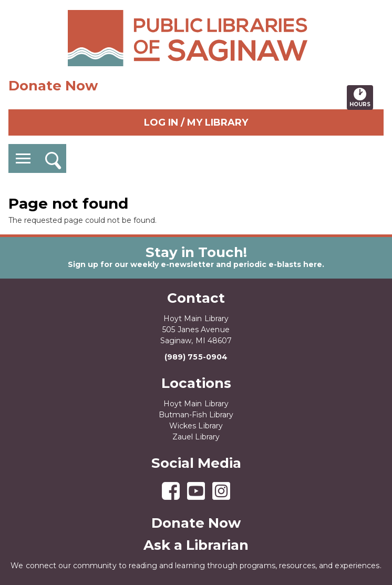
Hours (361, 97)
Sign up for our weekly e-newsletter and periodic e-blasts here (195, 264)
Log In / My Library (196, 122)
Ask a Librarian (196, 545)
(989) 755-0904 (196, 357)
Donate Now (53, 86)
